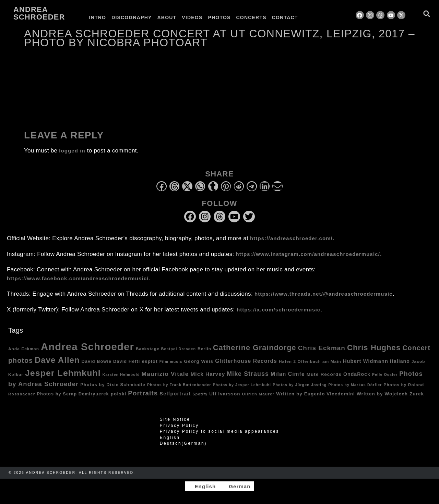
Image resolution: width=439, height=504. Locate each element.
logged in (72, 151)
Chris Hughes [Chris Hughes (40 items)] (374, 348)
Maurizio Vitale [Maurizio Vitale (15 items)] (165, 374)
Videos (192, 17)
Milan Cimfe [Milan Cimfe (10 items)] (288, 374)
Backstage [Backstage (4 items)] (148, 349)
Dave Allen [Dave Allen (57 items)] (57, 360)
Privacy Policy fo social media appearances (219, 431)
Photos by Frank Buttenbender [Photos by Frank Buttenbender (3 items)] (179, 385)
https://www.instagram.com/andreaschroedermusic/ (308, 254)
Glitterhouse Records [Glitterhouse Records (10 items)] (246, 361)
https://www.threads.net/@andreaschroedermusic (324, 294)
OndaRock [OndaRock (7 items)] (357, 374)
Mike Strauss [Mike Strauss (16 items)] (248, 374)
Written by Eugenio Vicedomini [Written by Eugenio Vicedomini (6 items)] (316, 394)
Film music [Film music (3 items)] (171, 361)
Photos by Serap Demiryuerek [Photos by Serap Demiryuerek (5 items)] (73, 394)
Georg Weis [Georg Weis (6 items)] (199, 361)
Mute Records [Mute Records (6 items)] (324, 374)
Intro (98, 17)
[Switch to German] (318, 17)
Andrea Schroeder (39, 13)
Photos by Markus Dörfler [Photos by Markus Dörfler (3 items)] (355, 385)
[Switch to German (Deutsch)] (219, 443)
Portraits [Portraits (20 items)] (143, 393)
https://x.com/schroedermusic (278, 310)
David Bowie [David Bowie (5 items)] (97, 361)
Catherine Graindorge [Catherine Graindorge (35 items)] (255, 348)
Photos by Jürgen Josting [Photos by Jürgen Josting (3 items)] (300, 385)
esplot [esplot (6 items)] (150, 361)
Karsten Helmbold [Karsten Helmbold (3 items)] (121, 374)
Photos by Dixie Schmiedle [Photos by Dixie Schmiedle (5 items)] (113, 385)
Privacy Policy (179, 426)
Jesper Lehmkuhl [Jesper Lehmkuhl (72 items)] (63, 373)
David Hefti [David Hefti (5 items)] (127, 361)
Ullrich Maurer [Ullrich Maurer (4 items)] (258, 394)
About (167, 17)
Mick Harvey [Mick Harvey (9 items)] (208, 374)
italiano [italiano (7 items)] (400, 361)
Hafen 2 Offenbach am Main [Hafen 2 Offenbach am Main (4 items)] (310, 361)
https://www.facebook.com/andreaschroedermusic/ (78, 278)
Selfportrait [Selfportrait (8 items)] (175, 394)
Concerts (251, 17)
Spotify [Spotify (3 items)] (200, 394)
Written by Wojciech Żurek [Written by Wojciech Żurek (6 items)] (390, 394)
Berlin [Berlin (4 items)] (204, 349)
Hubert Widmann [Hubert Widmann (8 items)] (366, 361)
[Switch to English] (202, 486)
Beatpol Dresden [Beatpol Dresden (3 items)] (179, 349)
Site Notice (175, 419)
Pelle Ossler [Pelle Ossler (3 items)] (385, 374)
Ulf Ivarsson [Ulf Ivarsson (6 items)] (225, 394)
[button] (426, 14)
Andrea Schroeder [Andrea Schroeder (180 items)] (87, 347)
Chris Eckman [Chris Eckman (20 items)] (322, 348)
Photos (219, 17)
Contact (285, 17)
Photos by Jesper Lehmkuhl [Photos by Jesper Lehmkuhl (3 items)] (242, 385)
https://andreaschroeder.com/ (291, 238)
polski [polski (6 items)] (119, 394)
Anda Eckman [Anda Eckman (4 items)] (24, 349)
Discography (132, 17)
